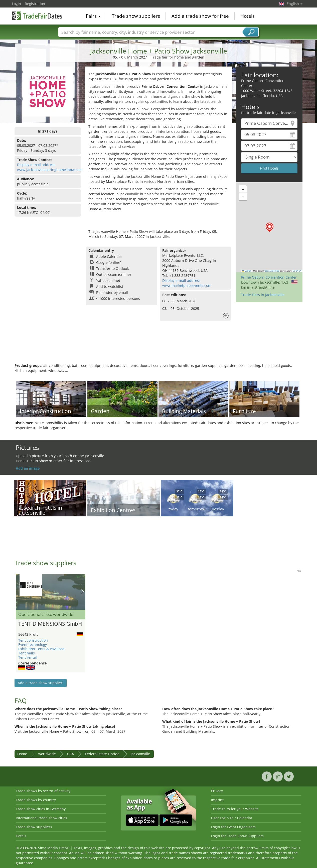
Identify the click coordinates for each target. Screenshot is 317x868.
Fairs (93, 16)
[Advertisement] (158, 347)
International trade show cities (41, 818)
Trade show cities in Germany (41, 809)
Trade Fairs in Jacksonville (263, 295)
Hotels (248, 16)
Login (17, 4)
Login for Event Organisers (233, 827)
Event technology (33, 645)
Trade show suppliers (136, 16)
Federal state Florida (102, 754)
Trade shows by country (36, 800)
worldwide (47, 754)
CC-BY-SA (297, 271)
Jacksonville (140, 754)
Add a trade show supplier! (41, 683)
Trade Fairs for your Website (235, 809)
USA (70, 754)
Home (22, 754)
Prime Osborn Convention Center (269, 277)
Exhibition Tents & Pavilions (41, 649)
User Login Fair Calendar (232, 818)
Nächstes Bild (83, 592)
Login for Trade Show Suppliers (237, 836)
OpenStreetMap (272, 271)
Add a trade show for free (200, 16)
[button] (270, 227)
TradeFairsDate (37, 16)
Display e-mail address (36, 165)
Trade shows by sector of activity (43, 791)
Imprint (217, 800)
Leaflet (247, 271)
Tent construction (33, 640)
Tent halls (27, 653)
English (295, 4)
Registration (35, 4)
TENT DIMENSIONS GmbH (50, 624)
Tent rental (28, 657)
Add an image (28, 468)
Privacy (217, 791)
